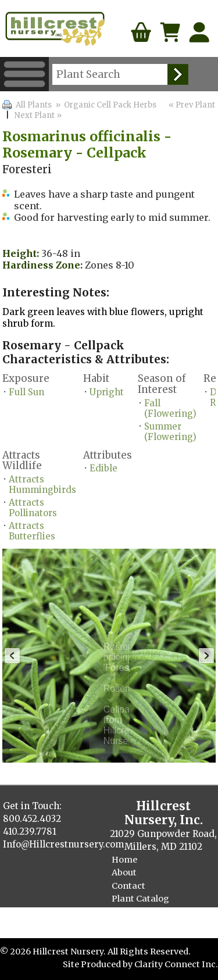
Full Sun (26, 392)
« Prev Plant (191, 105)
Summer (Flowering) (170, 432)
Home (124, 860)
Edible (103, 468)
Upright (107, 392)
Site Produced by (99, 964)
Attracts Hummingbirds (42, 484)
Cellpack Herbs (143, 924)
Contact (128, 886)
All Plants (34, 105)
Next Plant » (39, 115)
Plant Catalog (140, 899)
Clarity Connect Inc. (176, 964)
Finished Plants (145, 911)
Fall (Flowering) (170, 408)
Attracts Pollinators (33, 508)
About (124, 872)
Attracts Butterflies (32, 531)
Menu (24, 74)
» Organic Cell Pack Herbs (105, 105)
